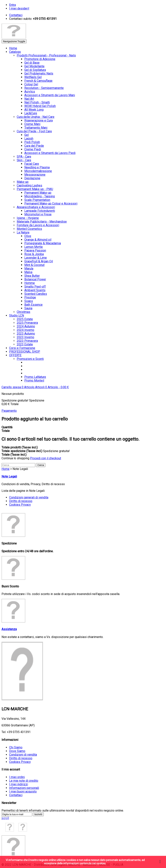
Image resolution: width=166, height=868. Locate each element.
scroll (5, 818)
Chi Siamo (16, 747)
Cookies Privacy (20, 505)
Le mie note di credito (24, 781)
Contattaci (16, 795)
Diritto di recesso (21, 501)
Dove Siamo (17, 751)
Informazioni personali (24, 788)
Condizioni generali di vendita (29, 497)
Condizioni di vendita (23, 755)
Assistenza (9, 629)
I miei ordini (17, 777)
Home (6, 469)
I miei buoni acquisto (23, 791)
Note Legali (9, 476)
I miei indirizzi (19, 784)
